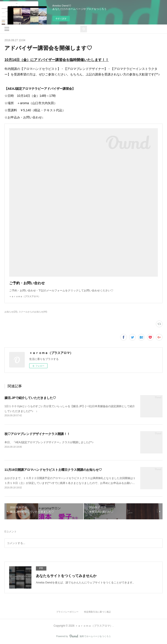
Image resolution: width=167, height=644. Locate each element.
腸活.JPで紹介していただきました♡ (30, 398)
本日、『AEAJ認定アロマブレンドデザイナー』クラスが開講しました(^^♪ (49, 442)
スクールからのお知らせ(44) (33, 312)
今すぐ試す (61, 19)
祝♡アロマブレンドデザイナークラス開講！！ (37, 434)
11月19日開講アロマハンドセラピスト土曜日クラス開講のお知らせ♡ (53, 470)
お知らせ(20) (11, 312)
